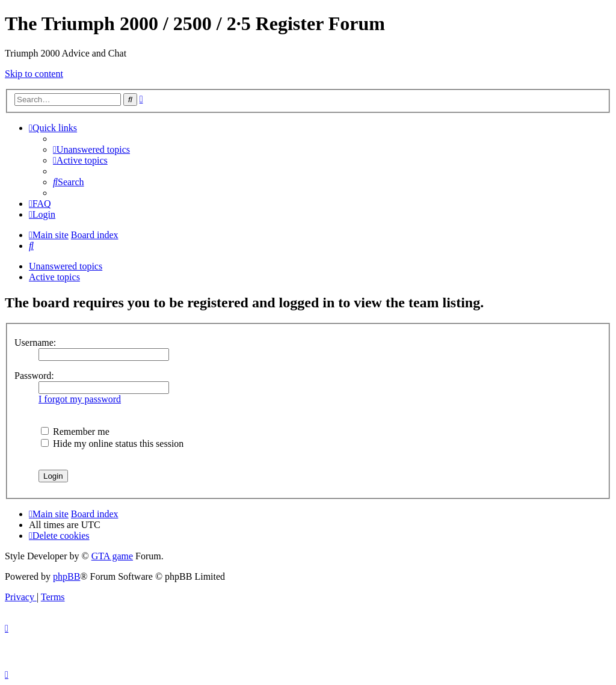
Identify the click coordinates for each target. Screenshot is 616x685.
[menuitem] (91, 149)
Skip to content (34, 74)
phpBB (66, 576)
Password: (34, 376)
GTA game (112, 556)
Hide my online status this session (112, 444)
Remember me (75, 432)
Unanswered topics (66, 266)
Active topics (54, 277)
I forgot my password (80, 399)
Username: (35, 342)
